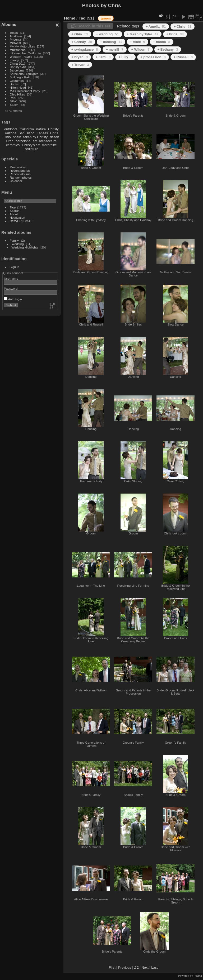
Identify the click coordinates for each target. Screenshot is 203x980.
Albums (9, 24)
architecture (48, 141)
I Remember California (25, 53)
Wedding (18, 244)
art (35, 141)
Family (14, 60)
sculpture (31, 149)
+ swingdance (85, 49)
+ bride (175, 34)
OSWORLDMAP (21, 221)
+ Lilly (125, 57)
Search (15, 211)
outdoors (11, 129)
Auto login (13, 299)
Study (14, 105)
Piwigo (198, 976)
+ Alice (138, 42)
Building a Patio (21, 77)
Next (145, 967)
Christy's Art (18, 67)
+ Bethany (168, 49)
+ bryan (80, 57)
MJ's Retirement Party (25, 91)
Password (11, 288)
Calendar (16, 181)
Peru (13, 98)
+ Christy (82, 42)
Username (11, 278)
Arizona (10, 133)
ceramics (13, 145)
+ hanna (162, 42)
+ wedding (107, 34)
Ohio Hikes (17, 94)
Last (154, 967)
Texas (14, 33)
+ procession (153, 57)
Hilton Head (18, 87)
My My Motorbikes (22, 46)
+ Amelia (156, 27)
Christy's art (31, 145)
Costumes (17, 81)
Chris (54, 133)
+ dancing (111, 42)
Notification (17, 217)
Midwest (15, 43)
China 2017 (18, 63)
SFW (13, 101)
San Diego (26, 133)
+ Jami (103, 57)
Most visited (18, 167)
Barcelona (17, 70)
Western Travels (21, 57)
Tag (82, 18)
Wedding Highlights (25, 247)
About (14, 214)
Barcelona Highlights (24, 74)
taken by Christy (35, 137)
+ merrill (114, 49)
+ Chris (183, 27)
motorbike (49, 145)
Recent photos (20, 171)
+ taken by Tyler (143, 34)
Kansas (42, 133)
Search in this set (94, 26)
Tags (13, 207)
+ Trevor (80, 65)
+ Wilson (140, 49)
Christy (53, 129)
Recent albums (20, 174)
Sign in (15, 267)
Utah (10, 141)
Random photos (21, 177)
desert (55, 137)
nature (41, 129)
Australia (16, 36)
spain (17, 137)
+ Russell (183, 57)
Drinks (14, 84)
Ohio (7, 137)
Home (70, 18)
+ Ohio (80, 34)
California (27, 129)
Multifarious (18, 50)
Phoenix (15, 39)
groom (106, 18)
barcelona (23, 141)
